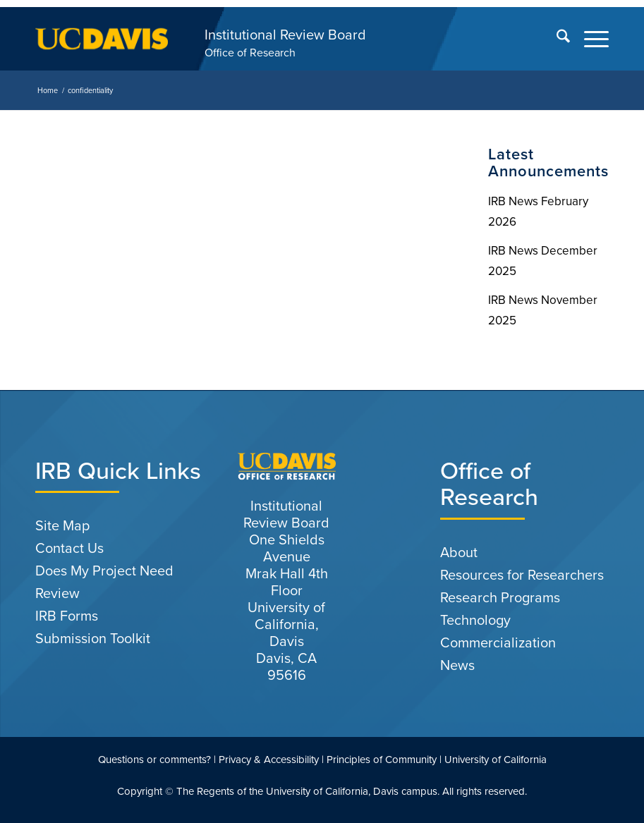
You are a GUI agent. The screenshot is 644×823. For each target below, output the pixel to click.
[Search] (556, 39)
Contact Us (69, 548)
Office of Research (250, 53)
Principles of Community (382, 760)
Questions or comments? (154, 760)
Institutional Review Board (285, 35)
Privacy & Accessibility (269, 760)
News (457, 665)
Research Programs (500, 597)
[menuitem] (556, 39)
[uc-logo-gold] (102, 39)
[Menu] (589, 39)
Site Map (62, 525)
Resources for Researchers (522, 575)
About (459, 552)
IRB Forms (67, 616)
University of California (496, 760)
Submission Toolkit (93, 638)
